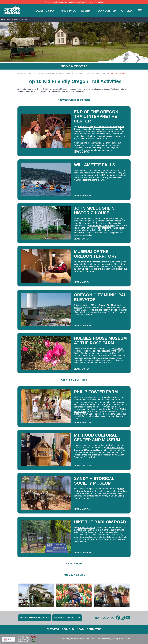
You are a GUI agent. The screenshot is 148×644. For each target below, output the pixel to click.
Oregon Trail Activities (20, 20)
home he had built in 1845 (102, 225)
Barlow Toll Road (86, 527)
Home (3, 20)
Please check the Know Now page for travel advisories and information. (74, 2)
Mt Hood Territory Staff (116, 73)
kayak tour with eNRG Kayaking (100, 175)
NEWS (80, 629)
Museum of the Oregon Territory (94, 262)
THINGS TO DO (68, 11)
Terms (115, 639)
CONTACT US (94, 629)
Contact (128, 639)
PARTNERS (53, 629)
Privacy (121, 639)
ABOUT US (68, 629)
